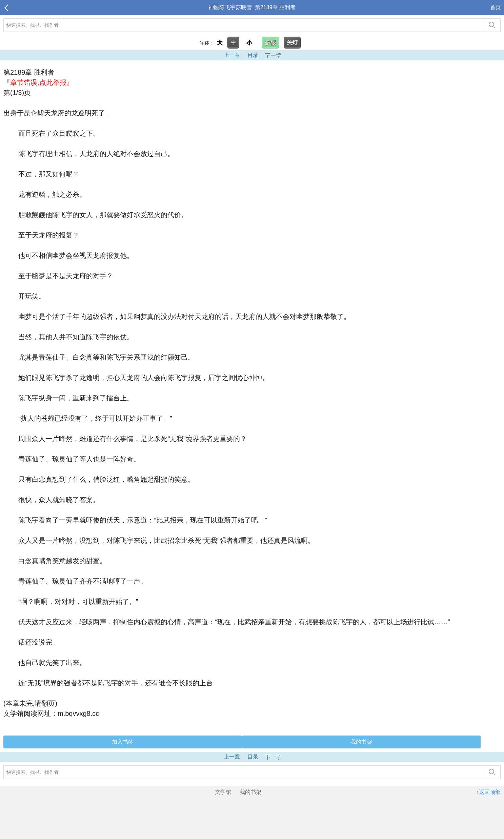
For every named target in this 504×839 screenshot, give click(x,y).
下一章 (273, 55)
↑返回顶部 (488, 792)
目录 (253, 55)
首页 (496, 7)
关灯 (292, 43)
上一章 (232, 55)
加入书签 (123, 742)
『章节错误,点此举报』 (38, 82)
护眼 (270, 43)
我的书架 (361, 742)
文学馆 (223, 792)
